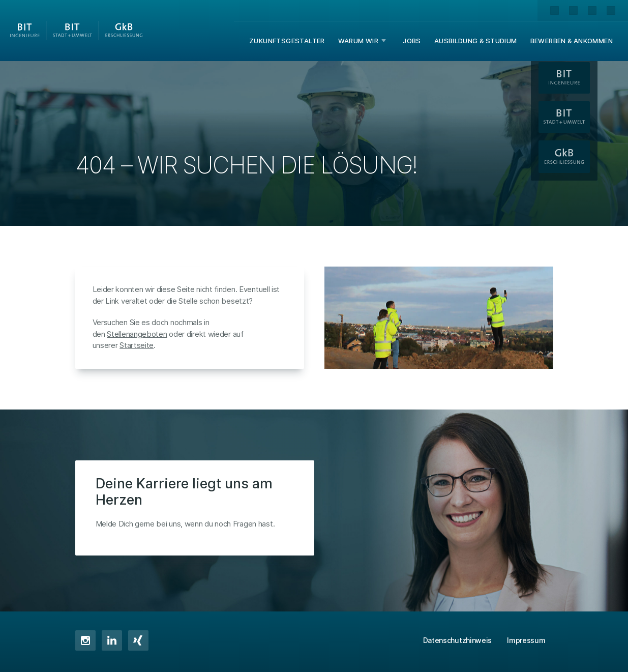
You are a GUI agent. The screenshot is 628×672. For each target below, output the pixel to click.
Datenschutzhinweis (458, 640)
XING (138, 640)
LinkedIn (112, 640)
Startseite (137, 345)
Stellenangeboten (137, 334)
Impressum (526, 640)
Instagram (85, 640)
